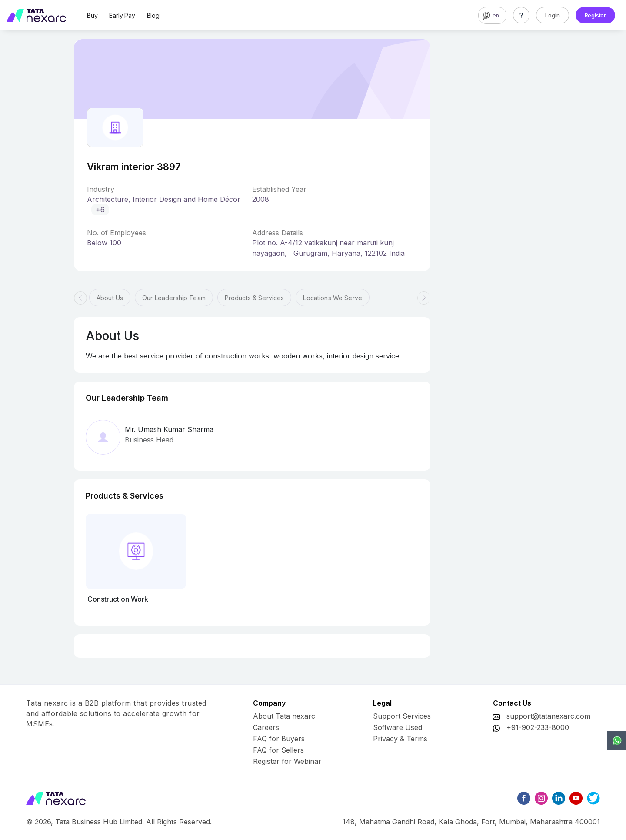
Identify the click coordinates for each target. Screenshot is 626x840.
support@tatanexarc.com (548, 716)
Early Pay (122, 15)
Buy (92, 15)
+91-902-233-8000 (538, 727)
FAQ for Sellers (278, 750)
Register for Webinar (287, 761)
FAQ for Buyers (279, 739)
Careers (266, 727)
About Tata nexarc (284, 716)
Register (595, 15)
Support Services (402, 716)
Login (553, 15)
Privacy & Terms (400, 739)
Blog (153, 15)
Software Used (398, 727)
